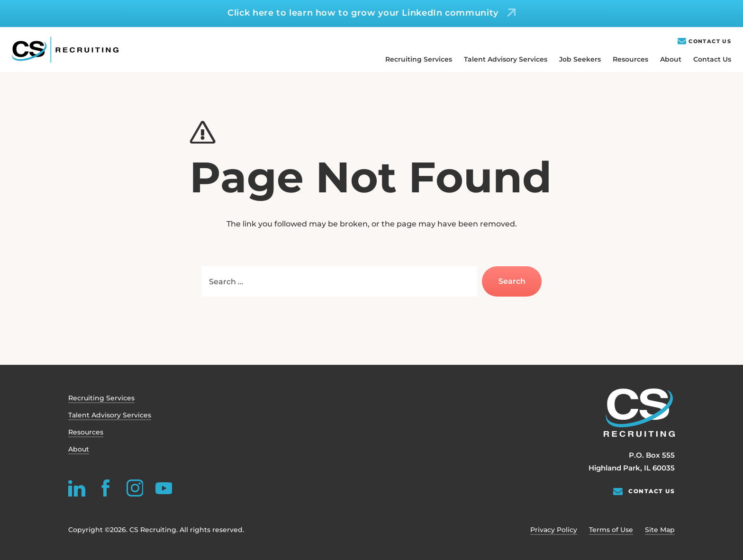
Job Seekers (580, 59)
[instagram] (135, 488)
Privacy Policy (554, 530)
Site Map (660, 530)
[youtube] (163, 488)
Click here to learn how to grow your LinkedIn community (363, 13)
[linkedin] (77, 488)
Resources (630, 59)
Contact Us (710, 41)
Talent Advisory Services (506, 59)
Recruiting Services (419, 59)
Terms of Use (611, 530)
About (671, 59)
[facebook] (106, 488)
